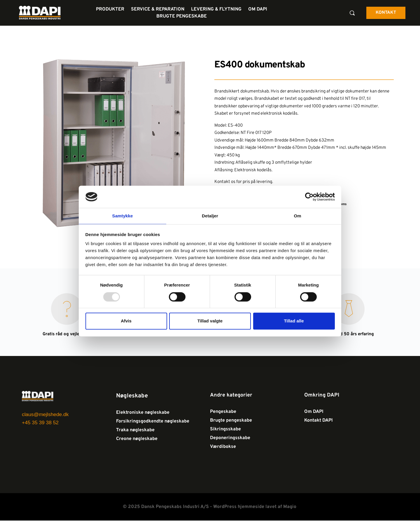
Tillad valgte (210, 321)
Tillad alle (294, 321)
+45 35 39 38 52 (42, 422)
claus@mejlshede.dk (46, 415)
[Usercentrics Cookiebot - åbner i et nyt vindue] (309, 196)
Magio (290, 508)
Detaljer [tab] (210, 216)
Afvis (126, 321)
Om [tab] (297, 216)
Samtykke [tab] (123, 216)
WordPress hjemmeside (239, 508)
